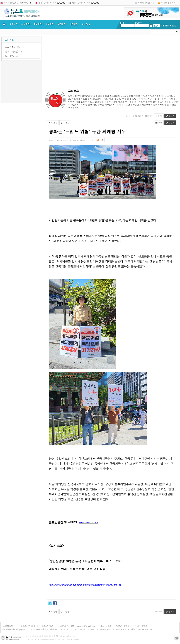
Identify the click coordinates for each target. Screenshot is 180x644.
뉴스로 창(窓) (12, 51)
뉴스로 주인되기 (28, 626)
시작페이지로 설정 (146, 3)
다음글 (65, 123)
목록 (159, 123)
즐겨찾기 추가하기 (169, 3)
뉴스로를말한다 (9, 626)
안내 (159, 116)
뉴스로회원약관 (47, 626)
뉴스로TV (9, 56)
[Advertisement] (21, 82)
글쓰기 (170, 116)
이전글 (53, 123)
